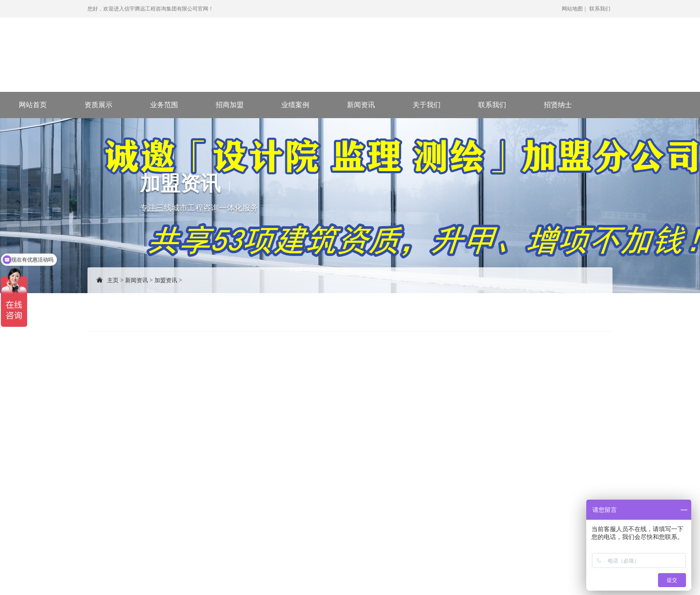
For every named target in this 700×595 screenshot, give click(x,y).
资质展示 (98, 105)
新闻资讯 (361, 105)
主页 (113, 280)
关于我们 (427, 105)
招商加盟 (230, 105)
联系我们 (600, 9)
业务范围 (164, 105)
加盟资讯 (166, 280)
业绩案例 (295, 105)
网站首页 (33, 105)
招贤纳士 (558, 105)
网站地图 (572, 9)
